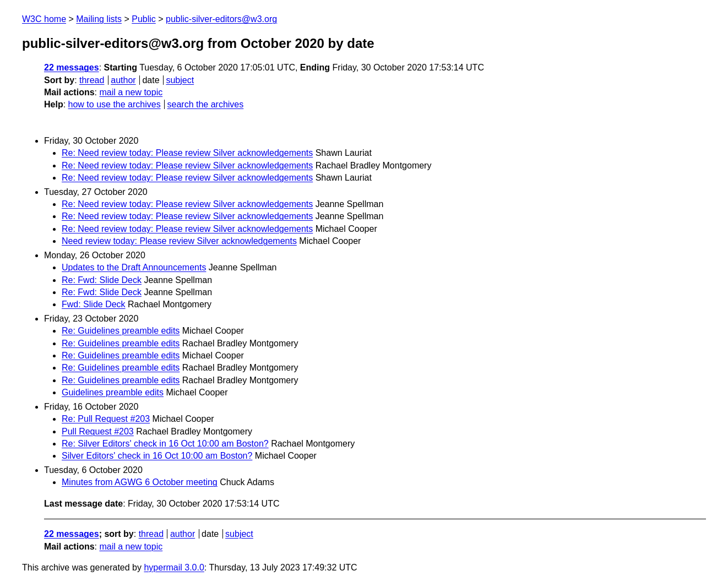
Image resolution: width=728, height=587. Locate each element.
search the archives (206, 104)
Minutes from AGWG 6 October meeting (140, 482)
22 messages (72, 67)
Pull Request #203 (98, 431)
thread (92, 80)
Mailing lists (99, 19)
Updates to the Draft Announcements (134, 267)
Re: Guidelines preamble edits (121, 331)
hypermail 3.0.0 (174, 567)
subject (180, 80)
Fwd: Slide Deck (94, 304)
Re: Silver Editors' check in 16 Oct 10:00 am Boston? (165, 444)
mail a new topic (131, 92)
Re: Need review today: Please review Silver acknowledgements (187, 153)
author (123, 80)
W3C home (44, 19)
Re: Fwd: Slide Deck (102, 280)
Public (144, 19)
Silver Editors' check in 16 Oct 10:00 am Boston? (157, 456)
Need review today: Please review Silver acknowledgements (179, 241)
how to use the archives (115, 104)
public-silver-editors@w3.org (221, 19)
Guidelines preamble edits (113, 392)
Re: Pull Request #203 (106, 419)
